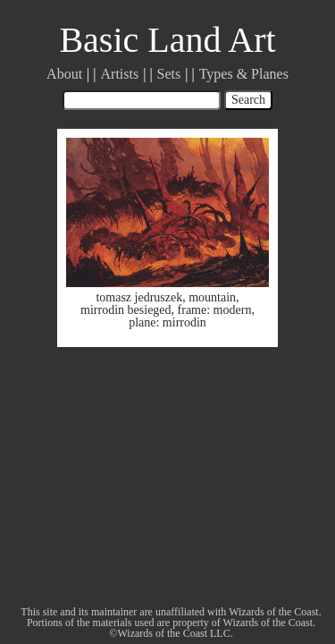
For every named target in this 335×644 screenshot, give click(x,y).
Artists (120, 74)
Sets (169, 74)
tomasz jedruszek (139, 297)
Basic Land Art (167, 40)
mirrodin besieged (126, 310)
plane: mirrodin (167, 322)
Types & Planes (244, 74)
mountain (212, 297)
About (64, 74)
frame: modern (215, 310)
